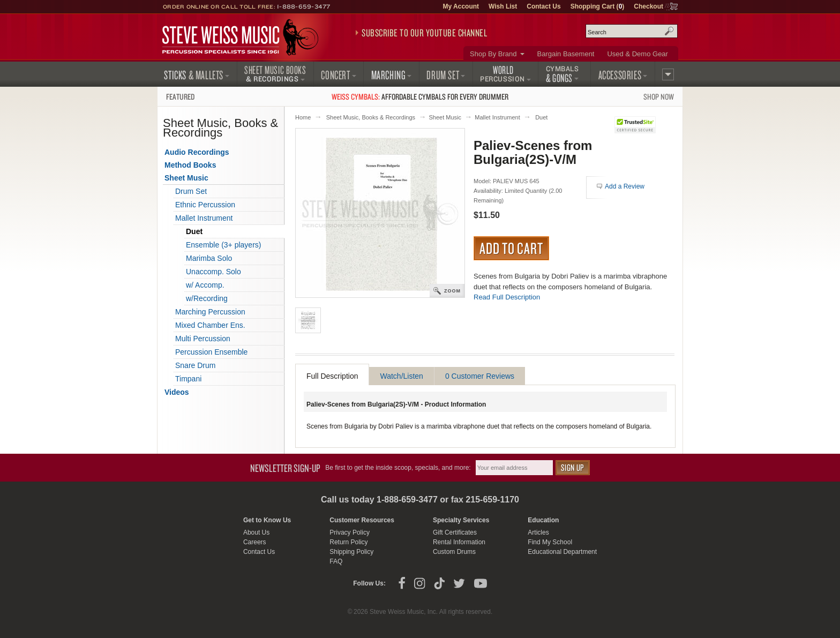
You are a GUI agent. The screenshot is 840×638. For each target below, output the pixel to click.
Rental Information (459, 542)
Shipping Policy (351, 552)
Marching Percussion (210, 312)
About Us (256, 532)
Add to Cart (511, 248)
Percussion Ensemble (211, 352)
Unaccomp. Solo (213, 272)
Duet (541, 117)
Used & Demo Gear (637, 54)
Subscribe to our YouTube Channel (424, 33)
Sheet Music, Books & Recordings (371, 117)
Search (669, 31)
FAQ (336, 561)
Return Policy (348, 542)
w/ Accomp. (205, 285)
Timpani (188, 379)
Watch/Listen (401, 376)
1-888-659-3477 (304, 6)
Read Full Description (507, 297)
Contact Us (543, 6)
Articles (538, 532)
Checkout (648, 6)
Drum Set (191, 191)
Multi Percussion (203, 339)
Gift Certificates (455, 532)
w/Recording (207, 298)
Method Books (190, 165)
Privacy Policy (350, 532)
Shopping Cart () (598, 6)
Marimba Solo (209, 258)
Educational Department (562, 552)
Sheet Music (445, 117)
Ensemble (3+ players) (223, 245)
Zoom (452, 291)
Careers (255, 542)
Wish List (503, 6)
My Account (461, 6)
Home (303, 117)
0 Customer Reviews (480, 376)
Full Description (332, 376)
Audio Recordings (197, 152)
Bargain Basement (566, 54)
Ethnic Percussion (205, 205)
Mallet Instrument (497, 117)
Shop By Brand (493, 54)
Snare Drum (195, 365)
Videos (177, 392)
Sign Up (573, 467)
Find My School (550, 542)
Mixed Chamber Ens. (210, 325)
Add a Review (625, 186)
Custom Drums (454, 552)
